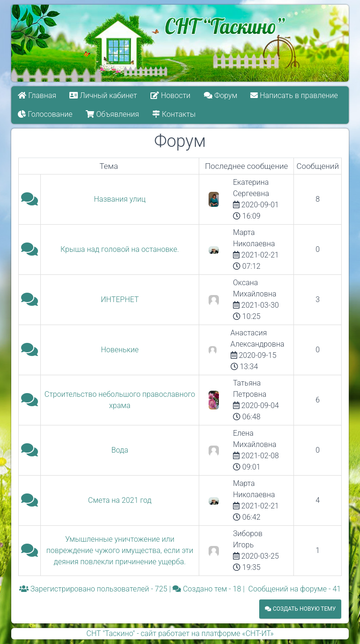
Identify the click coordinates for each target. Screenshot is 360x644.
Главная (37, 95)
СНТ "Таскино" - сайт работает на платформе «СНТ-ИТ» (180, 633)
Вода (120, 450)
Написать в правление (294, 95)
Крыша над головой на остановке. (120, 249)
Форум (221, 95)
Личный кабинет (104, 95)
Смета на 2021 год (120, 500)
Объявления (112, 114)
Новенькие (120, 350)
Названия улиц (120, 199)
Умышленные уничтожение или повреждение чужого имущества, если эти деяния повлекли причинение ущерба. (120, 550)
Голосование (45, 114)
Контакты (174, 114)
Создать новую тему (300, 609)
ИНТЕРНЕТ (120, 299)
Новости (170, 95)
